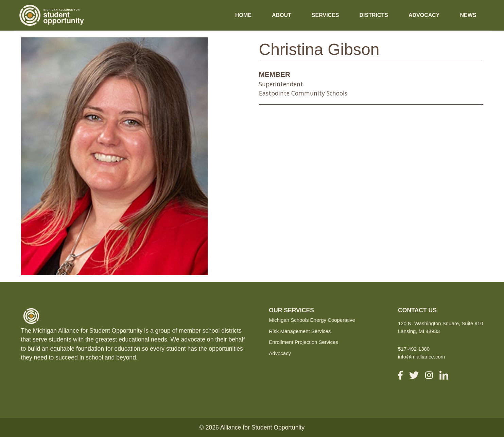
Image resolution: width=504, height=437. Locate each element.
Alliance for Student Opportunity (262, 427)
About (282, 15)
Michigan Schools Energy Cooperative (312, 320)
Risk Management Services (300, 331)
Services (325, 15)
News (468, 15)
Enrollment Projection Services (303, 342)
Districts (373, 15)
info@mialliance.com (421, 357)
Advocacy (424, 15)
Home (243, 15)
